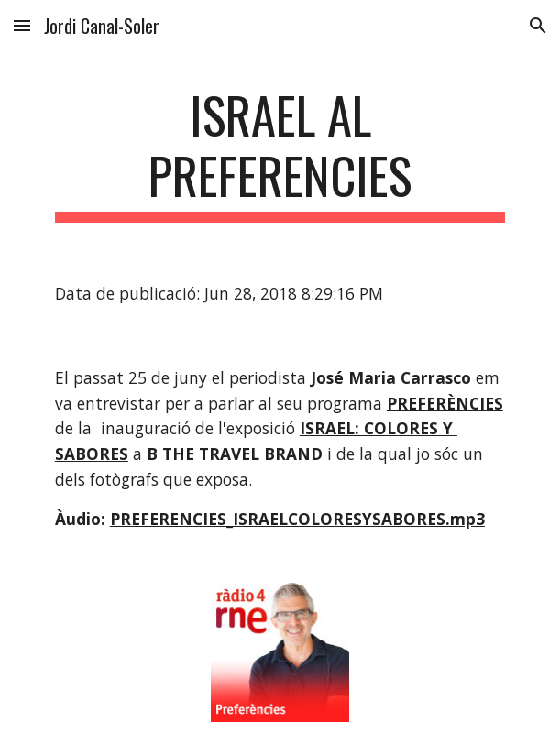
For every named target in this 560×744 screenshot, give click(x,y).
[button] (22, 25)
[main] (280, 153)
